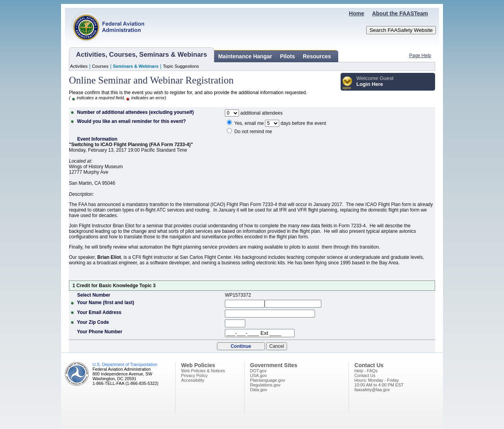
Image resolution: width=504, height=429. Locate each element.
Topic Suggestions (181, 66)
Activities (79, 66)
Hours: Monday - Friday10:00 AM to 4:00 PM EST (379, 383)
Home (357, 13)
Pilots (287, 56)
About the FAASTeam (400, 13)
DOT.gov (258, 371)
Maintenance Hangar (245, 56)
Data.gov (258, 390)
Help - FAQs (366, 371)
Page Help (420, 56)
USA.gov (258, 375)
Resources (317, 56)
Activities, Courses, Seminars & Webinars (142, 55)
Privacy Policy (194, 375)
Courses (100, 66)
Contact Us (365, 375)
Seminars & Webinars (136, 66)
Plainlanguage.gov (268, 380)
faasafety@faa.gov (372, 390)
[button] (347, 83)
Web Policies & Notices (203, 371)
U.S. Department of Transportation (125, 364)
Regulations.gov (265, 385)
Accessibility (193, 380)
